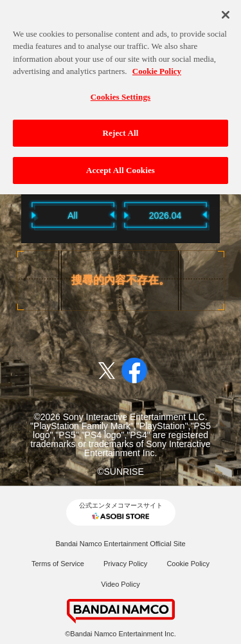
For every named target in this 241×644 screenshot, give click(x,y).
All (73, 216)
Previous (15, 215)
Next (227, 215)
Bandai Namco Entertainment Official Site (120, 544)
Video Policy (120, 584)
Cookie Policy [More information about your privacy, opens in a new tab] (157, 67)
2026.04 (165, 216)
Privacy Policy (125, 564)
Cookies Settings (121, 92)
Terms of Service (58, 564)
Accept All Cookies (121, 166)
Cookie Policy (188, 564)
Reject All (121, 129)
